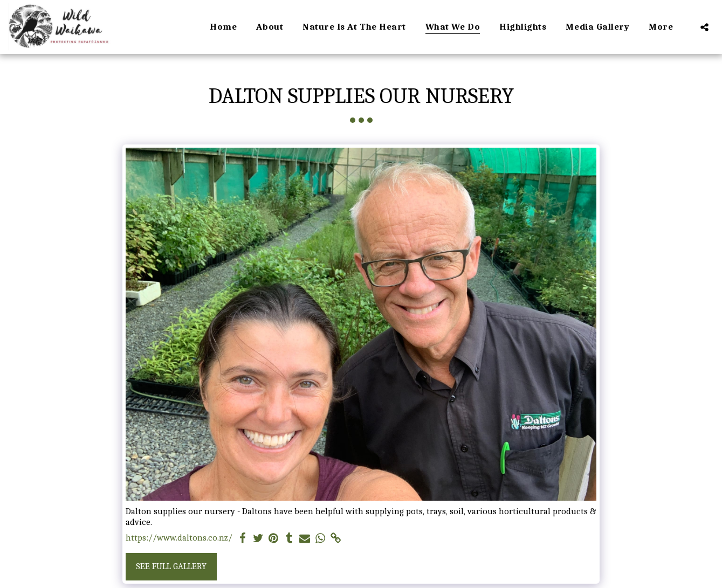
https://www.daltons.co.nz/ (179, 538)
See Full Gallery (171, 566)
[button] (704, 27)
